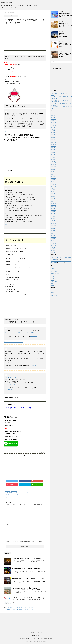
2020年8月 (53, 231)
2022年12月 (54, 183)
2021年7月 (53, 212)
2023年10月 (54, 167)
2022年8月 (53, 190)
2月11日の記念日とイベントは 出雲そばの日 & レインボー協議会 (28, 578)
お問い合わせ (4, 8)
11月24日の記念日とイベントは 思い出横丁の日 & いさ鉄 (26, 568)
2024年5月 (53, 155)
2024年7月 (53, 151)
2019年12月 (54, 244)
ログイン (53, 291)
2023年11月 (54, 165)
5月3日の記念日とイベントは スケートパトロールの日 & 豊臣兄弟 (65, 35)
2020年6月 (53, 234)
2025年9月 (53, 128)
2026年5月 (53, 114)
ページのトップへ (42, 452)
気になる (53, 279)
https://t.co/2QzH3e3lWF (11, 385)
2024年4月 (53, 156)
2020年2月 (53, 241)
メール (8, 530)
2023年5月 (53, 175)
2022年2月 (53, 200)
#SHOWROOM (9, 377)
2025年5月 (53, 135)
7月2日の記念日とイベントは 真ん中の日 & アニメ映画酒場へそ (28, 598)
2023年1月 (53, 182)
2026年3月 (53, 118)
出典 (6, 224)
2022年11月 (54, 185)
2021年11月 (54, 205)
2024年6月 (53, 153)
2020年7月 (53, 232)
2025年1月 (53, 141)
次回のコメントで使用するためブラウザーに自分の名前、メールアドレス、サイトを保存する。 (24, 542)
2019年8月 (53, 251)
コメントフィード (55, 294)
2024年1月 (53, 162)
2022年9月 (53, 189)
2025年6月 (53, 133)
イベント (53, 270)
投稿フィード (54, 293)
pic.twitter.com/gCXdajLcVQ (31, 333)
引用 (5, 131)
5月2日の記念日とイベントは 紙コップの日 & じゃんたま (65, 45)
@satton (10, 498)
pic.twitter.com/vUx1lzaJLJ (30, 362)
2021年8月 (53, 210)
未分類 (52, 277)
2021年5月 (53, 215)
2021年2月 (53, 221)
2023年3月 (53, 178)
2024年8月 (53, 150)
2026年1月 (53, 121)
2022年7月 (53, 192)
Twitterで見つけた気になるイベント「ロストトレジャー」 (24, 493)
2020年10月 (54, 227)
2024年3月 (53, 158)
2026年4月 (53, 116)
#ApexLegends (9, 333)
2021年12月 (54, 204)
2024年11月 (54, 145)
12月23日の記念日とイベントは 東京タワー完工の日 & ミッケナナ (28, 588)
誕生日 (52, 284)
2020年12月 (54, 224)
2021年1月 (53, 222)
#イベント (16, 377)
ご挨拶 (52, 269)
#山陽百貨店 (16, 351)
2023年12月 (54, 163)
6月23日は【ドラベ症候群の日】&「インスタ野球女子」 (21, 608)
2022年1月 (53, 202)
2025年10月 (54, 126)
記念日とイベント (55, 282)
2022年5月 (53, 195)
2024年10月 (54, 146)
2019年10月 (54, 248)
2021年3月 (53, 219)
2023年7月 (53, 172)
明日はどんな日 (6, 3)
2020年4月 (53, 237)
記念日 (52, 280)
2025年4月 (53, 136)
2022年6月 (53, 194)
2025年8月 (53, 130)
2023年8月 (53, 170)
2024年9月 (53, 148)
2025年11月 (54, 124)
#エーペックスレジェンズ (18, 333)
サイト (7, 535)
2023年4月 (53, 177)
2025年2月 (53, 140)
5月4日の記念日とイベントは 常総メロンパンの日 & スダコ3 (65, 25)
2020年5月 (53, 236)
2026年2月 (53, 119)
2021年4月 (53, 217)
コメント (8, 507)
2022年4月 (53, 197)
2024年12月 (54, 143)
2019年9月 (53, 249)
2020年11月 (54, 226)
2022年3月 (53, 199)
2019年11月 (54, 246)
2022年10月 (54, 187)
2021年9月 (53, 209)
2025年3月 (53, 138)
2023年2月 (53, 180)
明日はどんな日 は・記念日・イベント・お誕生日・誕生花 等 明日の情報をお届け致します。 (36, 624)
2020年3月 (53, 239)
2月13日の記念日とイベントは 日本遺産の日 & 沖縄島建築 (26, 558)
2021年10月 (54, 207)
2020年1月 (53, 242)
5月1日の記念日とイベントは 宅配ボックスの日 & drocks (65, 55)
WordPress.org (54, 296)
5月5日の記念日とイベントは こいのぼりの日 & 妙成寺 (65, 15)
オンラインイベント (55, 274)
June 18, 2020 (33, 336)
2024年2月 (53, 160)
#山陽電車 (21, 362)
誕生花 (52, 285)
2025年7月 (53, 131)
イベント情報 (8, 491)
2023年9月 (53, 168)
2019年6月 (53, 253)
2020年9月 (53, 229)
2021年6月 (53, 214)
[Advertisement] (25, 39)
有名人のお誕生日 (15, 495)
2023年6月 (53, 173)
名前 (7, 525)
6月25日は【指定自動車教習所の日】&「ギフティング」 (21, 610)
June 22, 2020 (32, 365)
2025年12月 (54, 123)
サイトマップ (13, 8)
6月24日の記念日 (8, 493)
